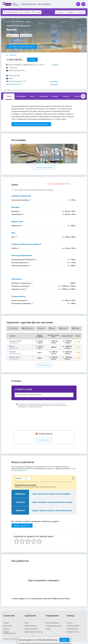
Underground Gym (15, 341)
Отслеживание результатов (54, 626)
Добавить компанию (30, 626)
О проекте (6, 623)
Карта (77, 96)
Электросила (13, 84)
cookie (34, 640)
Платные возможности (52, 623)
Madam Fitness (14, 357)
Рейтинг (66, 96)
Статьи (26, 623)
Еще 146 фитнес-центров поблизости (22, 47)
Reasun (12, 346)
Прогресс (12, 352)
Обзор (9, 96)
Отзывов (25, 35)
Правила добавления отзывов (33, 632)
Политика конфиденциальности (10, 632)
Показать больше (44, 365)
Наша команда (8, 626)
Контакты (70, 623)
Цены (28, 12)
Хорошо (64, 640)
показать (32, 60)
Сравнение (43, 96)
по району (70, 12)
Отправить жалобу (72, 629)
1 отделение (13, 68)
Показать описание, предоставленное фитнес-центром (31, 124)
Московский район (15, 81)
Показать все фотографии (44, 168)
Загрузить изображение (31, 629)
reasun (11, 78)
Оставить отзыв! (44, 440)
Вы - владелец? (11, 55)
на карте (55, 65)
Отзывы (37, 12)
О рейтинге (6, 629)
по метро (80, 12)
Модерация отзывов (73, 632)
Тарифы (48, 629)
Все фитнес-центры (13, 12)
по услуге (60, 12)
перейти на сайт (14, 76)
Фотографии (21, 96)
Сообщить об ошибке (73, 626)
